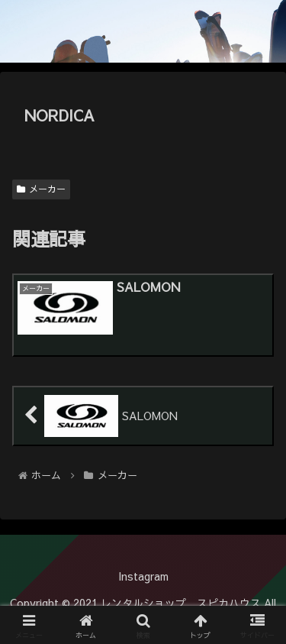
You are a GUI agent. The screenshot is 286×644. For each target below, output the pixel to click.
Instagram (143, 576)
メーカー (41, 189)
